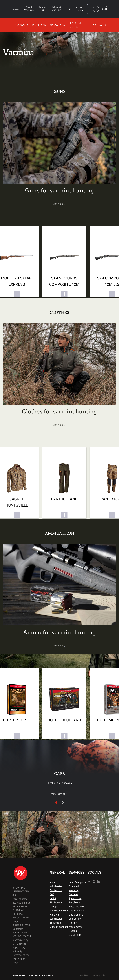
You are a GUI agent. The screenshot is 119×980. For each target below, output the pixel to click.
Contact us (56, 890)
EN (105, 9)
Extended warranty (74, 888)
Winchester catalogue (56, 921)
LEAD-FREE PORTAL (76, 25)
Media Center (76, 927)
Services (73, 894)
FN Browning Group (57, 905)
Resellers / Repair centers (77, 905)
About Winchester (56, 884)
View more (60, 204)
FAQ (52, 894)
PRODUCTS (21, 25)
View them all (60, 794)
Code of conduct (59, 927)
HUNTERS (39, 25)
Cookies (84, 975)
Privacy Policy (100, 975)
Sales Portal (75, 935)
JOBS (53, 898)
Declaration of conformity (77, 917)
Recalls (73, 931)
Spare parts (75, 898)
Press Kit (74, 923)
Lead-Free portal (78, 882)
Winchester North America (59, 913)
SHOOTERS (57, 25)
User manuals (76, 911)
